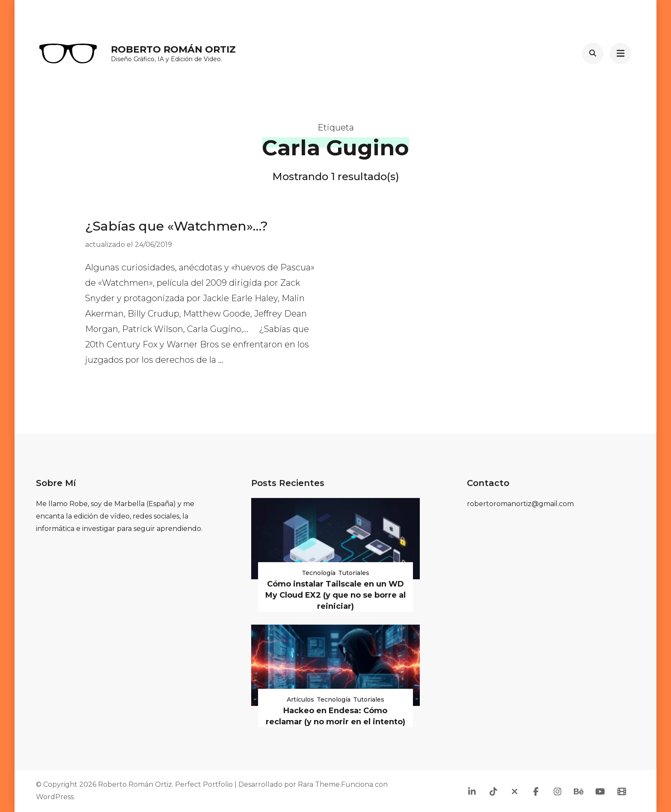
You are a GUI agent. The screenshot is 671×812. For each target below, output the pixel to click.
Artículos (300, 699)
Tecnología (319, 573)
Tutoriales (354, 573)
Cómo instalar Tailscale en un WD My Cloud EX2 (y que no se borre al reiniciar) (335, 595)
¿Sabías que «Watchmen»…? (177, 226)
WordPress (55, 797)
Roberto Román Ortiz (173, 49)
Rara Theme (319, 784)
